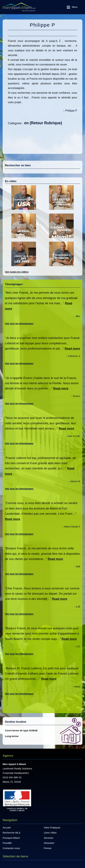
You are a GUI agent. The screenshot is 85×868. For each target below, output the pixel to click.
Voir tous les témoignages (19, 324)
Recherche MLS (12, 833)
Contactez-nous (11, 848)
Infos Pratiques (52, 828)
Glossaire (49, 843)
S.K (78, 567)
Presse (48, 848)
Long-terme (12, 736)
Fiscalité (7, 843)
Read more (72, 349)
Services (49, 838)
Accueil (7, 828)
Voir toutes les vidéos (17, 272)
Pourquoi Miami (11, 838)
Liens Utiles (50, 833)
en (26, 123)
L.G (78, 607)
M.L (78, 316)
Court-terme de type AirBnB (21, 730)
